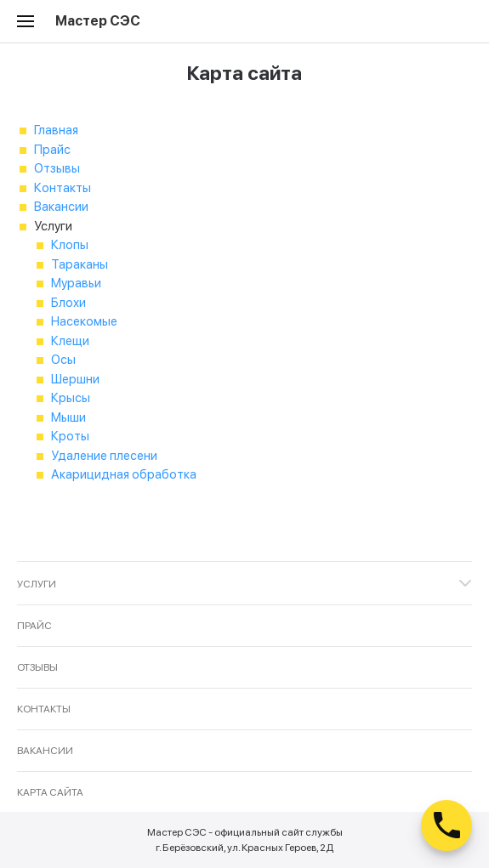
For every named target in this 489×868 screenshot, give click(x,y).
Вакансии (61, 207)
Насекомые (84, 321)
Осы (63, 360)
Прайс (52, 150)
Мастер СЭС (98, 21)
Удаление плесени (104, 456)
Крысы (71, 398)
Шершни (75, 379)
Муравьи (76, 283)
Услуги (37, 584)
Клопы (70, 245)
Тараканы (80, 264)
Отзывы (57, 168)
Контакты (63, 188)
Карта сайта (50, 792)
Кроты (70, 436)
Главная (56, 130)
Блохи (68, 303)
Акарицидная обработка (124, 474)
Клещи (70, 341)
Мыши (68, 417)
